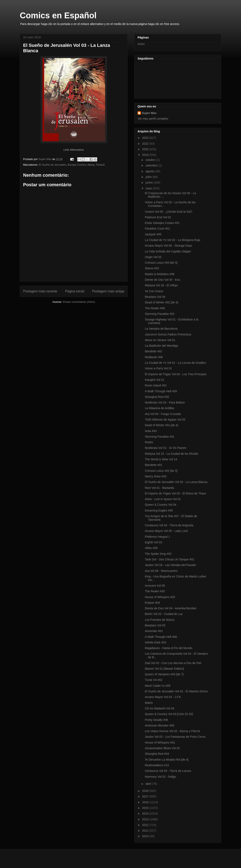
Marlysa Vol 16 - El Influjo (161, 285)
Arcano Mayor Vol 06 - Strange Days (168, 246)
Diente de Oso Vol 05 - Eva (162, 280)
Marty (91, 165)
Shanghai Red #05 (157, 397)
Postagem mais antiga (108, 291)
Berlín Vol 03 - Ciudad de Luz (164, 614)
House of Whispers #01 (160, 743)
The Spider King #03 (158, 554)
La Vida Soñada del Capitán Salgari (168, 251)
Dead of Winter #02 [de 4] (161, 302)
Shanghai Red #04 (157, 754)
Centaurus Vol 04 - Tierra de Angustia (169, 525)
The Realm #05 (155, 591)
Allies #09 (151, 548)
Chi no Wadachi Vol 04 (160, 708)
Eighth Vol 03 (153, 542)
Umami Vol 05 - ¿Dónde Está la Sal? (169, 212)
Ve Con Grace (154, 291)
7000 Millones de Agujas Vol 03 (165, 420)
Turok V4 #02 (154, 680)
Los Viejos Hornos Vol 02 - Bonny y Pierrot (172, 731)
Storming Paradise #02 (160, 314)
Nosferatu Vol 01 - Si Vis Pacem (166, 448)
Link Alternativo (74, 150)
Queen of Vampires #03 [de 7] (164, 674)
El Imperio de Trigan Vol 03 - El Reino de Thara (175, 493)
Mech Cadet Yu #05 (158, 686)
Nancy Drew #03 (156, 476)
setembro (152, 165)
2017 (146, 796)
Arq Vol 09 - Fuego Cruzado (163, 414)
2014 (146, 813)
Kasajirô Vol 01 (155, 380)
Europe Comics (77, 165)
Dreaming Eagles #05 (159, 510)
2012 (146, 825)
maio (149, 188)
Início (141, 44)
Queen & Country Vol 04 (161, 505)
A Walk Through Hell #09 (161, 391)
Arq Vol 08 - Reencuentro (161, 571)
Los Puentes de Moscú (160, 620)
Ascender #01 (154, 631)
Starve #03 (152, 268)
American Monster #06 (160, 725)
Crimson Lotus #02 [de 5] (161, 471)
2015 (146, 808)
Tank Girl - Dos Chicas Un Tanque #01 (170, 559)
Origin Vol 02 (153, 257)
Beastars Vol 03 (155, 625)
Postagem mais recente (40, 291)
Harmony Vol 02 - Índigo (160, 777)
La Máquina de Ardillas (160, 408)
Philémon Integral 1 (157, 537)
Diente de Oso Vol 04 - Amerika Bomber (171, 608)
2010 (146, 836)
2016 (146, 802)
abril (149, 784)
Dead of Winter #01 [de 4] (161, 425)
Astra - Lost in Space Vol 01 (163, 499)
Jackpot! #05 (153, 234)
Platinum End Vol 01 (158, 217)
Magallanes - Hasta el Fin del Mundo (169, 648)
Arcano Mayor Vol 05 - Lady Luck (166, 531)
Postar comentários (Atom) (79, 302)
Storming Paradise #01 (160, 437)
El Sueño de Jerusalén (53, 165)
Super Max (149, 113)
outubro (151, 160)
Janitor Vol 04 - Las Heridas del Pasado (170, 565)
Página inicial (75, 291)
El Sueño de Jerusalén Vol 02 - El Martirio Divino (176, 691)
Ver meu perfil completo (153, 119)
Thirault (100, 165)
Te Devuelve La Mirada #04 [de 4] (167, 760)
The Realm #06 (155, 308)
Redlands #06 (154, 357)
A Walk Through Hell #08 (161, 637)
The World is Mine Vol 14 (161, 459)
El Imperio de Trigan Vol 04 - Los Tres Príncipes (176, 374)
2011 (146, 831)
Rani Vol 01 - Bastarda (159, 488)
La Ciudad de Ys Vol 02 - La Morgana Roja (173, 240)
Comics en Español (58, 15)
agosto (150, 171)
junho (149, 183)
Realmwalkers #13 (157, 765)
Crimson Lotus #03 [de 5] (161, 263)
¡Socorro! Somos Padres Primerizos (168, 334)
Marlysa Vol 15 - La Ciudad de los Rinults (171, 454)
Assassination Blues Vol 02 (162, 748)
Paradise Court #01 (157, 228)
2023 (146, 138)
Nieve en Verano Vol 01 (160, 340)
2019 (146, 155)
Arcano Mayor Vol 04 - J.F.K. (163, 697)
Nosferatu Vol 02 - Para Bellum (165, 402)
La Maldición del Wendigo (161, 346)
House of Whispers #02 (160, 597)
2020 (146, 149)
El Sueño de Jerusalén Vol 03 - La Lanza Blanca (176, 482)
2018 (146, 791)
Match (149, 703)
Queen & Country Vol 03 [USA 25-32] (169, 714)
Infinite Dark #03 (155, 642)
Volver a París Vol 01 (158, 368)
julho (149, 177)
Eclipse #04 (152, 603)
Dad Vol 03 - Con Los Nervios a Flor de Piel (173, 663)
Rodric (149, 442)
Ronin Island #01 (156, 385)
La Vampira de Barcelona (161, 329)
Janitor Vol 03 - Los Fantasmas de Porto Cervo (175, 737)
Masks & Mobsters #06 (160, 274)
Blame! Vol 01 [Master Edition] (164, 669)
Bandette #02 (153, 351)
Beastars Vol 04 (155, 297)
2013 (146, 819)
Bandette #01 (153, 465)
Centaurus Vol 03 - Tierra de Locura (168, 771)
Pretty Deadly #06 (156, 720)
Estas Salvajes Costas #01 (162, 223)
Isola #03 (151, 431)
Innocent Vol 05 (155, 586)
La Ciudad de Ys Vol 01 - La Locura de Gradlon (175, 363)
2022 (146, 144)
